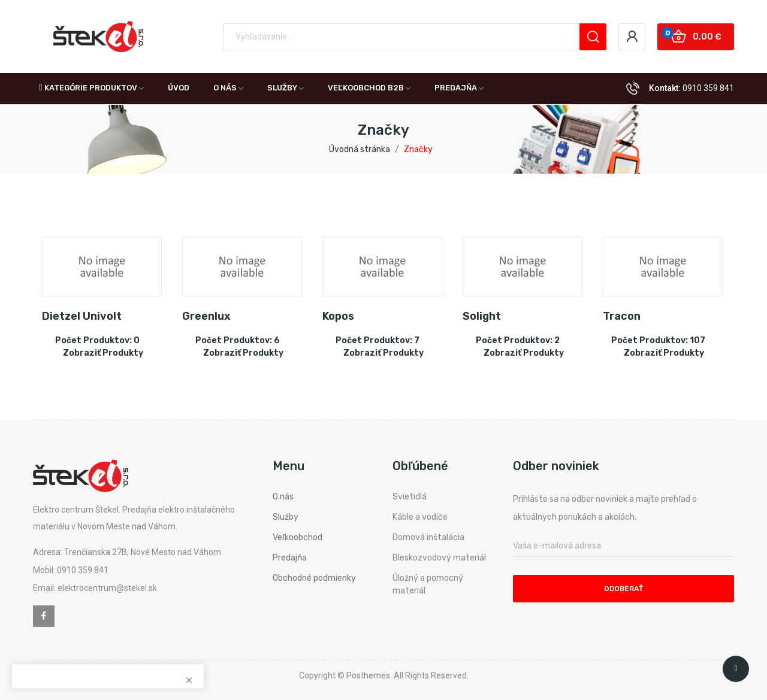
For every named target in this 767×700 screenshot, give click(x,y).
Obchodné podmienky (314, 578)
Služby (286, 517)
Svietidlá (410, 497)
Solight (482, 316)
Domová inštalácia (428, 537)
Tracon (622, 316)
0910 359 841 (708, 88)
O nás (283, 497)
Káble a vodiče (420, 517)
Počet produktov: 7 (378, 340)
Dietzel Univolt (82, 316)
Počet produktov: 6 (238, 340)
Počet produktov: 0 (97, 340)
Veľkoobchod (298, 537)
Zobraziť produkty (103, 353)
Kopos (338, 316)
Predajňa (290, 558)
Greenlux (206, 316)
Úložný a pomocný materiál (428, 584)
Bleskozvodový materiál (439, 558)
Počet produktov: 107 (658, 340)
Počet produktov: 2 (518, 340)
